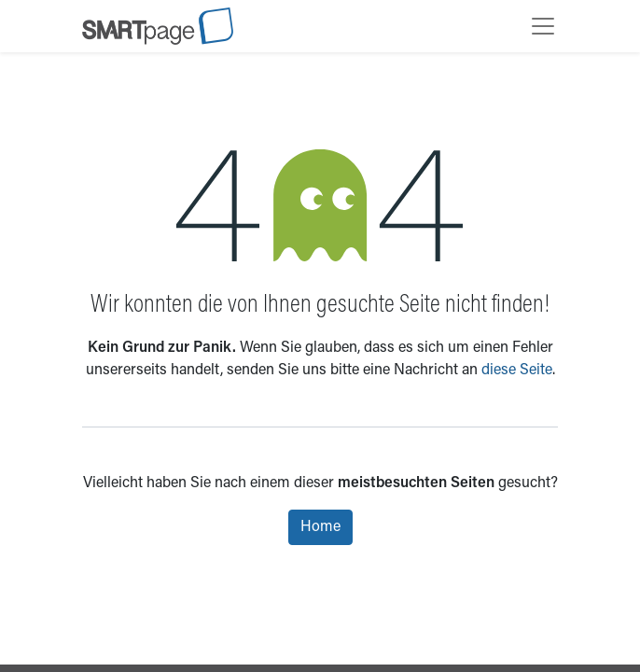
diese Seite (517, 371)
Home (320, 527)
